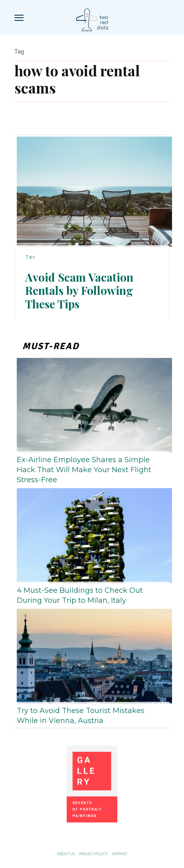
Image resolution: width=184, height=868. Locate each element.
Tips (30, 257)
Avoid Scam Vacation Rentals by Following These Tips (79, 290)
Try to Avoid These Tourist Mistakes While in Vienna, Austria (81, 716)
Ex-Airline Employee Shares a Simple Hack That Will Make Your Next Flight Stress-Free (84, 470)
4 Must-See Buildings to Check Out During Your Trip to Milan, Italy (80, 595)
